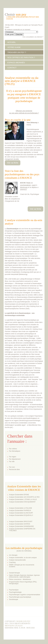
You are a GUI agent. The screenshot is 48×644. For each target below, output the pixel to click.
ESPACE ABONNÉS (16, 62)
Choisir (16, 14)
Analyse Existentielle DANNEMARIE (21, 526)
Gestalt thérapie (15, 573)
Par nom (12, 467)
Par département (15, 459)
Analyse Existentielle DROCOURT (21, 522)
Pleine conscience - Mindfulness (20, 579)
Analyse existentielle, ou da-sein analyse (23, 558)
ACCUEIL (12, 42)
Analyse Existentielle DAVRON (20, 524)
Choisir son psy (23, 621)
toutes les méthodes (24, 551)
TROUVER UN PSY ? (17, 52)
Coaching (12, 562)
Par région (13, 457)
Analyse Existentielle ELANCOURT (21, 513)
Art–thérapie (13, 555)
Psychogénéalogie (15, 592)
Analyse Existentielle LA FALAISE (21, 508)
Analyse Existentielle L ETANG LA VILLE (23, 499)
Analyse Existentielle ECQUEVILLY (21, 515)
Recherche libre (14, 470)
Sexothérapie (14, 599)
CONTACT (12, 68)
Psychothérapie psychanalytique (20, 597)
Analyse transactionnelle (17, 560)
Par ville (12, 462)
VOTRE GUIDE (14, 47)
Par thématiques (15, 451)
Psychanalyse (14, 590)
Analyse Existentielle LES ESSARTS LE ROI (24, 497)
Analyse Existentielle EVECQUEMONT (22, 502)
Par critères (13, 449)
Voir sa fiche (13, 163)
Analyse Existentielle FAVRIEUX (20, 511)
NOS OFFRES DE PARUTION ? (21, 57)
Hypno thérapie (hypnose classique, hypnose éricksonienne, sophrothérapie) (24, 576)
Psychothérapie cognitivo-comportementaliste (25, 595)
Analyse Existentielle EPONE (19, 495)
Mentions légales (14, 626)
